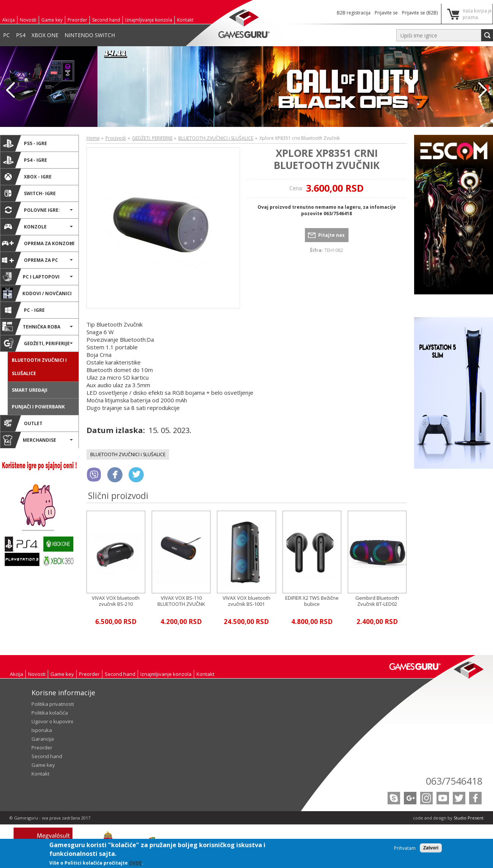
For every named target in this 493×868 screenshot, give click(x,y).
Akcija (9, 20)
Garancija (43, 739)
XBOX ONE (45, 35)
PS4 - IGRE (24, 160)
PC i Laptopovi (31, 277)
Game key (52, 20)
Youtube (443, 798)
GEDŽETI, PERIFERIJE (36, 343)
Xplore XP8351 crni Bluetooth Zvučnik (327, 159)
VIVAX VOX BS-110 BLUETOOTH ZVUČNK (181, 601)
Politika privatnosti (53, 704)
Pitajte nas (331, 235)
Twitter (459, 798)
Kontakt (185, 20)
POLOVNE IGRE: (31, 210)
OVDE (135, 863)
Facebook (475, 798)
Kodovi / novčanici (37, 293)
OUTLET (22, 423)
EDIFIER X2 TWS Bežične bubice (312, 601)
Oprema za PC (30, 260)
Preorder (77, 20)
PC (6, 35)
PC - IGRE (23, 310)
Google (410, 798)
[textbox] (439, 35)
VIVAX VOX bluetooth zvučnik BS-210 (116, 601)
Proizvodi (116, 138)
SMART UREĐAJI (30, 390)
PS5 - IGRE (24, 143)
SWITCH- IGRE (29, 193)
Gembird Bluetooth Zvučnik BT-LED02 (377, 601)
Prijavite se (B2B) (420, 13)
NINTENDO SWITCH (90, 35)
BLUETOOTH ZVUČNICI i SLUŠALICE (39, 367)
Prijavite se (386, 13)
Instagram (426, 798)
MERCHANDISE (29, 440)
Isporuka (42, 730)
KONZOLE (24, 227)
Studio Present (469, 818)
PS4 (21, 35)
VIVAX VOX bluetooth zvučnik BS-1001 (246, 601)
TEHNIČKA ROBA (31, 327)
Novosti (28, 20)
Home (93, 138)
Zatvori (431, 848)
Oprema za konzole (38, 243)
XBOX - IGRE (27, 177)
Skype (394, 798)
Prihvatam (405, 848)
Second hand (106, 20)
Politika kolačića (50, 713)
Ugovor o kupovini (52, 721)
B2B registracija (354, 13)
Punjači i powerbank (38, 407)
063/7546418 (454, 781)
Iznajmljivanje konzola (149, 20)
